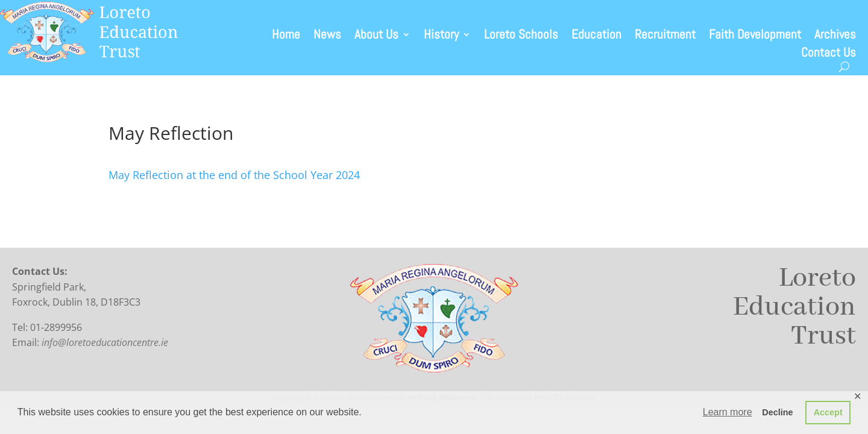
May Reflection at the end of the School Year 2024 (234, 175)
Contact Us (829, 54)
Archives (835, 36)
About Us (376, 36)
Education (596, 36)
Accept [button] (828, 412)
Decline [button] (777, 412)
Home (286, 36)
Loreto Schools (521, 36)
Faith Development (755, 36)
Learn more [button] (728, 412)
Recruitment (665, 36)
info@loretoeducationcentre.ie (105, 342)
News (327, 36)
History (441, 36)
